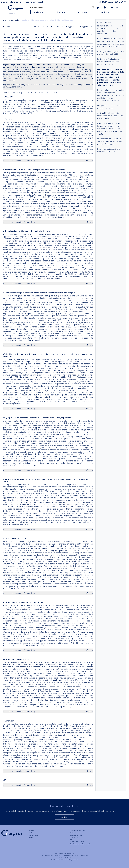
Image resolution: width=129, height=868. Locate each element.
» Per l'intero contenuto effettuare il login (20, 161)
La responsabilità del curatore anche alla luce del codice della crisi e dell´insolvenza (110, 141)
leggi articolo (73, 26)
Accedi (114, 7)
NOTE (30, 113)
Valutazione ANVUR (76, 835)
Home (5, 20)
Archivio (105, 12)
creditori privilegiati (54, 92)
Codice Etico (74, 833)
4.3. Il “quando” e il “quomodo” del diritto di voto (56, 111)
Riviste (31, 833)
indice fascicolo (58, 26)
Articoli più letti (75, 837)
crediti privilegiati (38, 92)
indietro (8, 26)
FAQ (71, 839)
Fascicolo (17, 20)
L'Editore (31, 831)
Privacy (31, 837)
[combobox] (62, 7)
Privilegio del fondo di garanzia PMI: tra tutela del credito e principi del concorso (110, 62)
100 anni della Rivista (77, 842)
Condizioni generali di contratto (80, 844)
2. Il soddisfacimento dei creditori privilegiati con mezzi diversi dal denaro (44, 100)
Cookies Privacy (33, 835)
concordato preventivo (21, 92)
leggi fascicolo (88, 26)
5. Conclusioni (21, 113)
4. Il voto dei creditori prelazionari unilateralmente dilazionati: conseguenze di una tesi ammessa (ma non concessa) (48, 109)
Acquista (83, 12)
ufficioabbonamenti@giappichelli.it (69, 860)
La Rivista (38, 12)
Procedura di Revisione (78, 831)
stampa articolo (42, 26)
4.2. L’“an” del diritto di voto (23, 111)
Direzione (60, 12)
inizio (90, 161)
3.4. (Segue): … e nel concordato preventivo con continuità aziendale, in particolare (57, 107)
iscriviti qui (64, 817)
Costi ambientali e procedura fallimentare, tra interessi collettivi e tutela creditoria (111, 116)
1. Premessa (8, 100)
